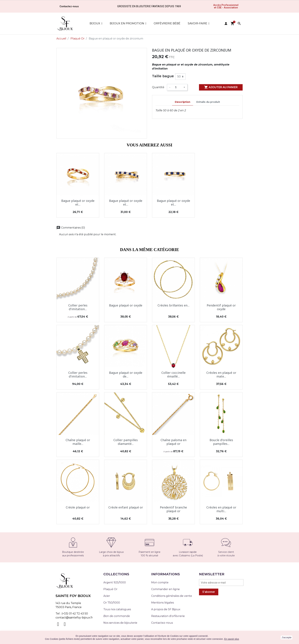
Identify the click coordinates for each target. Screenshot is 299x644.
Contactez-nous (162, 623)
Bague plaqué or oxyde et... (78, 203)
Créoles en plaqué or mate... (221, 374)
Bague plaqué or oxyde (126, 305)
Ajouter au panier (221, 87)
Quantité (158, 87)
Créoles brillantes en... (173, 305)
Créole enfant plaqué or (126, 507)
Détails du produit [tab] (208, 102)
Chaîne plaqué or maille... (78, 442)
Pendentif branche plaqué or (173, 509)
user (226, 24)
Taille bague (163, 76)
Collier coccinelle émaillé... (173, 374)
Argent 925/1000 (115, 582)
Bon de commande (117, 616)
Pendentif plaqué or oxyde (221, 307)
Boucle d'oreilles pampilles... (221, 442)
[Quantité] (177, 87)
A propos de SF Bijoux (166, 609)
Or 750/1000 (112, 603)
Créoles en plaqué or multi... (221, 509)
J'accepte (286, 637)
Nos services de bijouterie (120, 623)
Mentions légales (163, 603)
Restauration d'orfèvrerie (168, 616)
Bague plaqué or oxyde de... (126, 374)
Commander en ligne (165, 589)
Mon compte (160, 582)
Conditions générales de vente (172, 596)
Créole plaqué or (78, 507)
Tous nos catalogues (117, 609)
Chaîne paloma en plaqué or (173, 442)
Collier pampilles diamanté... (126, 442)
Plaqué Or (110, 589)
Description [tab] (183, 102)
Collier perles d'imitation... (78, 307)
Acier (107, 596)
